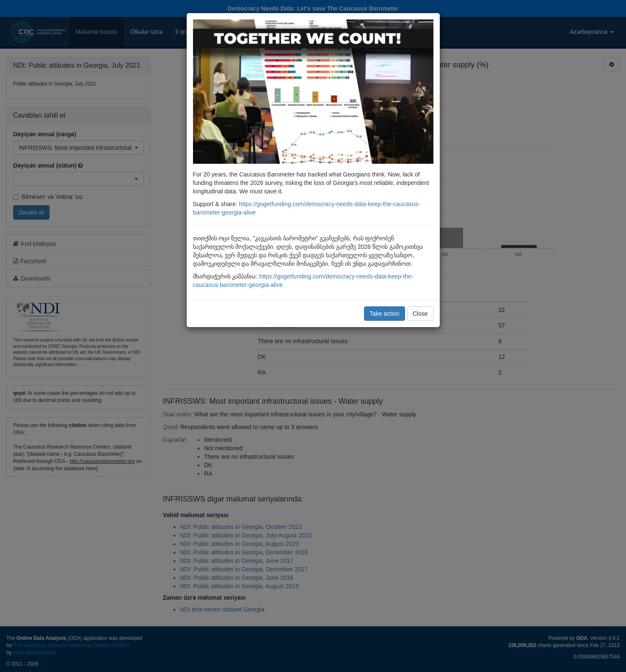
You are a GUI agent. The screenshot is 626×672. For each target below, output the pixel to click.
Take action (385, 314)
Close (420, 314)
